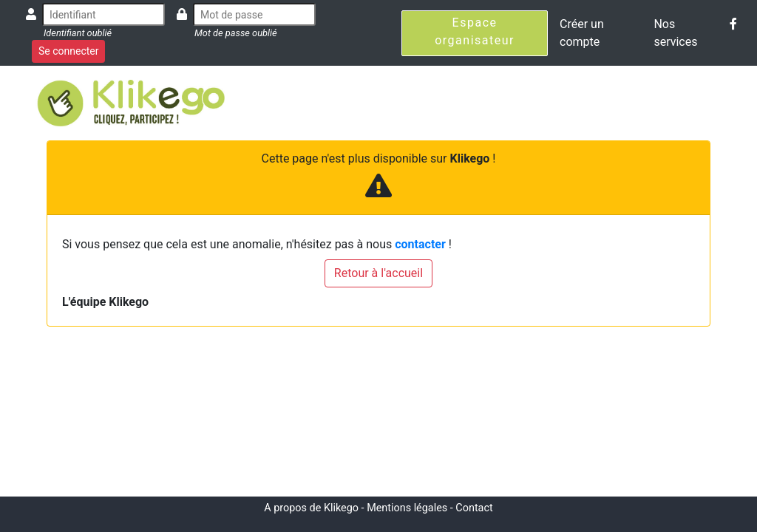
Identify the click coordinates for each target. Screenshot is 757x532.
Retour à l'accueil (378, 273)
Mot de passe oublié (236, 33)
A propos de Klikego (311, 508)
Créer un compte (582, 33)
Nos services (675, 33)
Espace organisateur (475, 31)
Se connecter (68, 51)
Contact (474, 508)
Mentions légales (407, 508)
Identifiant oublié (78, 33)
